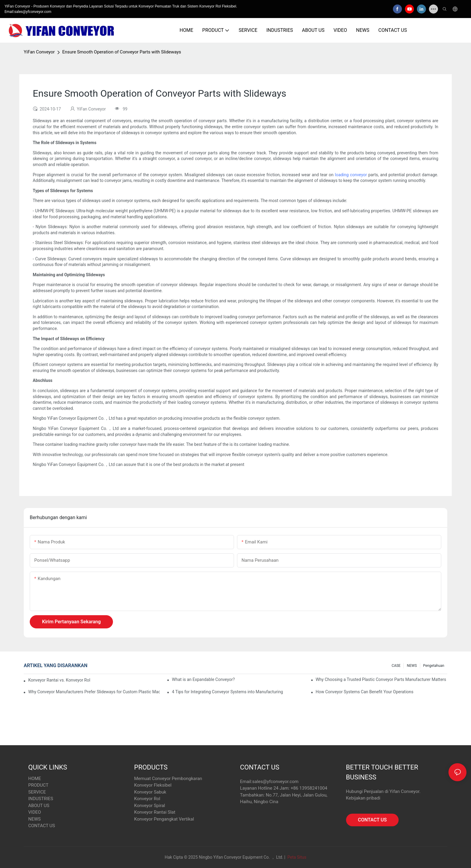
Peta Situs (296, 857)
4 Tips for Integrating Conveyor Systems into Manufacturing (227, 692)
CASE (396, 666)
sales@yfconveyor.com (275, 782)
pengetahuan (434, 666)
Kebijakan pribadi (363, 798)
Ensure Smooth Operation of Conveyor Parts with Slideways (122, 52)
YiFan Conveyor (39, 52)
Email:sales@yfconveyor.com (28, 12)
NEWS (412, 666)
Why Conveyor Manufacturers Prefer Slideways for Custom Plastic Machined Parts (94, 692)
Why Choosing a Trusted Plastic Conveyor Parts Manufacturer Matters (381, 679)
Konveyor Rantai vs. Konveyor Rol (59, 680)
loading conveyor (352, 175)
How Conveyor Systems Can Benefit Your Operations (365, 692)
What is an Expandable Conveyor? (203, 679)
